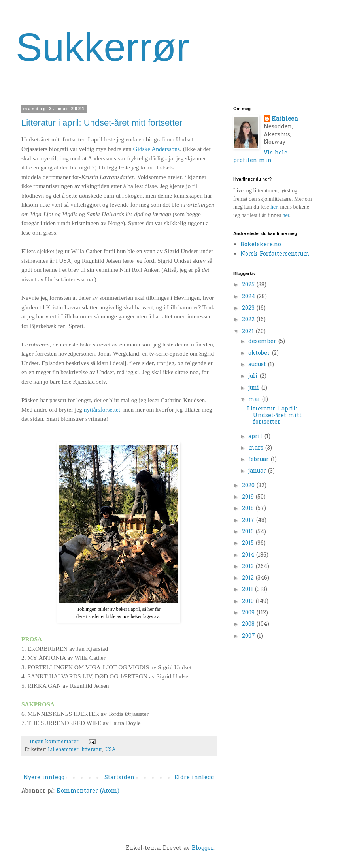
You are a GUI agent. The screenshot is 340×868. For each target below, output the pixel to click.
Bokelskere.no (261, 245)
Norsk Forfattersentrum (275, 254)
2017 (249, 521)
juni (255, 388)
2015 (249, 543)
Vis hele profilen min (260, 157)
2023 (249, 308)
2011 (248, 590)
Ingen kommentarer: (56, 742)
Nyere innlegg (44, 778)
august (258, 365)
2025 (249, 285)
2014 (249, 555)
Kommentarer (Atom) (88, 791)
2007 (249, 636)
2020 (249, 486)
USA (110, 750)
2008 (249, 624)
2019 (249, 497)
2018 (249, 509)
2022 (249, 320)
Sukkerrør (103, 47)
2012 (249, 578)
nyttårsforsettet (102, 410)
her (274, 207)
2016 (249, 532)
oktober (260, 353)
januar (258, 471)
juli (254, 376)
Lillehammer (63, 750)
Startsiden (119, 778)
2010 (249, 602)
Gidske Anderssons (157, 149)
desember (263, 342)
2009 (249, 613)
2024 (249, 297)
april (256, 437)
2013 (249, 567)
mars (257, 448)
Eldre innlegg (194, 778)
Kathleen (285, 119)
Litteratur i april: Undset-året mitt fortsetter (102, 123)
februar (260, 460)
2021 (249, 332)
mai (255, 400)
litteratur (92, 750)
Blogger (203, 848)
